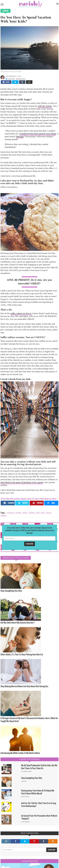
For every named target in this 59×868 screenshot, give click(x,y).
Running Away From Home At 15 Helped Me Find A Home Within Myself (38, 792)
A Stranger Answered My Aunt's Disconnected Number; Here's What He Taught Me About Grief (29, 720)
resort (48, 513)
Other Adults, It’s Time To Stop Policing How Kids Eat (22, 654)
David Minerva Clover (26, 771)
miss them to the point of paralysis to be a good (22, 482)
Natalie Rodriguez (26, 822)
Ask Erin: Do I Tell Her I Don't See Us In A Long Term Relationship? (39, 805)
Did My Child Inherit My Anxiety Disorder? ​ (18, 623)
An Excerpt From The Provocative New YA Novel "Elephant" (39, 817)
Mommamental (29, 861)
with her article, (45, 106)
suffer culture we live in (21, 313)
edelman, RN (12, 76)
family (18, 513)
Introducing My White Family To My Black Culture (20, 753)
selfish (3, 516)
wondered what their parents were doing (38, 134)
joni (7, 76)
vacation (10, 513)
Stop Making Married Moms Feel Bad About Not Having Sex (24, 686)
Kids (25, 513)
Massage (20, 136)
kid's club (40, 513)
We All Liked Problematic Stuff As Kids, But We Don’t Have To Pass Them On (39, 767)
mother (31, 513)
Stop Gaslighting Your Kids (11, 591)
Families (5, 11)
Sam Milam (24, 781)
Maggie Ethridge (25, 797)
